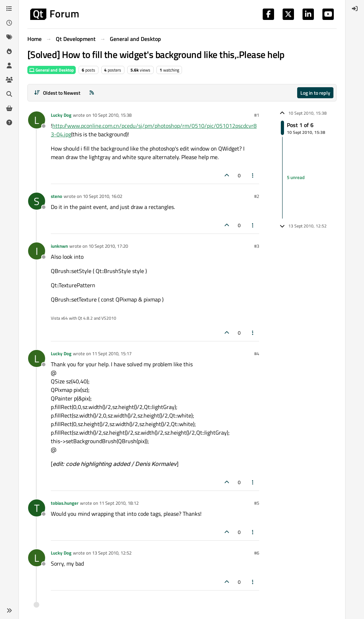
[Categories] (9, 9)
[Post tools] (253, 175)
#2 (257, 196)
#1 (257, 115)
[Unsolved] (9, 122)
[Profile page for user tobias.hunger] (37, 508)
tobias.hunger (65, 503)
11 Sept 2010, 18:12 (119, 503)
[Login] (355, 9)
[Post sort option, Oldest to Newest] (57, 93)
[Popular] (9, 51)
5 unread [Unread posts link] (296, 177)
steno (57, 196)
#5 (257, 503)
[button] (9, 610)
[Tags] (9, 37)
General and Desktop (52, 70)
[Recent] (9, 23)
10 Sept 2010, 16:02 (103, 196)
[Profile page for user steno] (37, 201)
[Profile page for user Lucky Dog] (37, 120)
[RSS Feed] (92, 93)
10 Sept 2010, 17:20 (108, 246)
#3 (257, 246)
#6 (257, 553)
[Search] (9, 94)
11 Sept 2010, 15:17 (112, 353)
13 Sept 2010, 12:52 (112, 553)
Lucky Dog (61, 115)
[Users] (9, 65)
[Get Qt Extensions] (9, 108)
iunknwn (59, 246)
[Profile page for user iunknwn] (37, 251)
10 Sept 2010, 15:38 (112, 115)
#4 (257, 353)
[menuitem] (355, 9)
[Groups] (9, 80)
